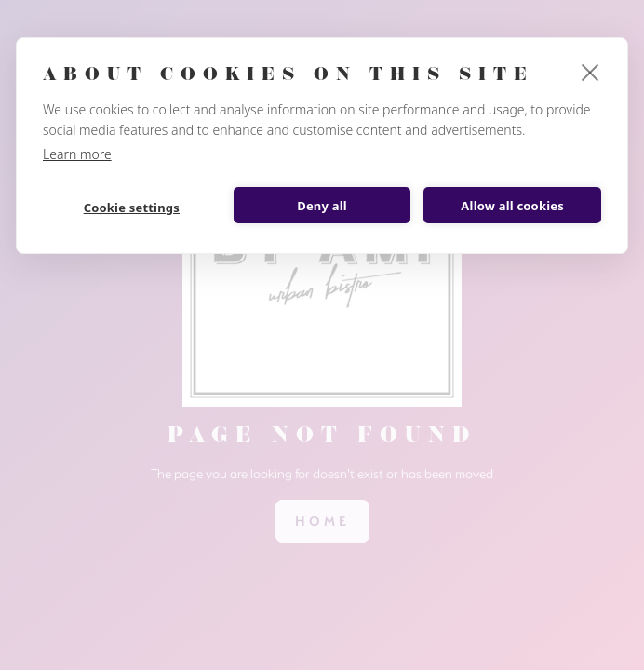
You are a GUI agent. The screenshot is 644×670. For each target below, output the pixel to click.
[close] (590, 72)
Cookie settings (132, 208)
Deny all (322, 206)
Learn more (77, 154)
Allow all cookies (512, 206)
